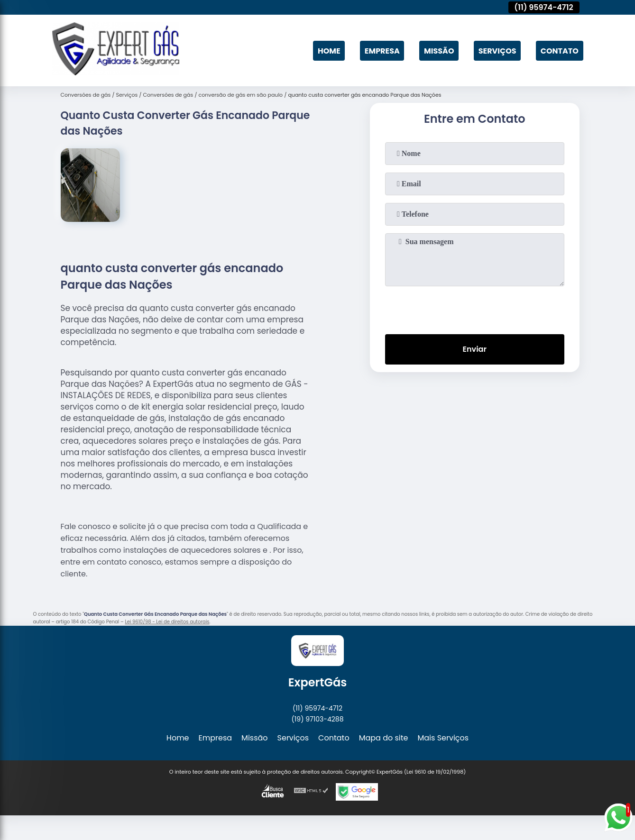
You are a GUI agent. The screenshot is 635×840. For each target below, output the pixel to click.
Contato (560, 50)
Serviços (497, 50)
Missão (439, 50)
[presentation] (475, 308)
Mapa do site (384, 738)
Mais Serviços (443, 738)
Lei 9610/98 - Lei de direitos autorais (167, 622)
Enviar (474, 349)
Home (329, 50)
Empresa (382, 50)
